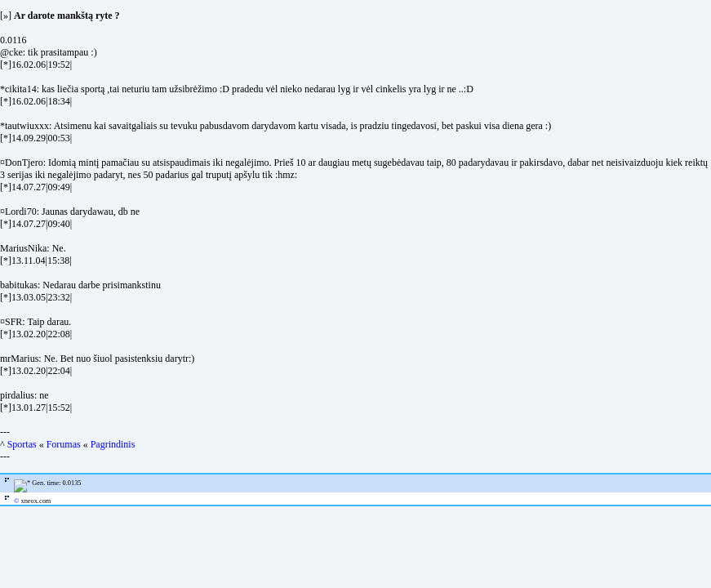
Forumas (64, 444)
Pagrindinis (113, 444)
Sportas (22, 444)
